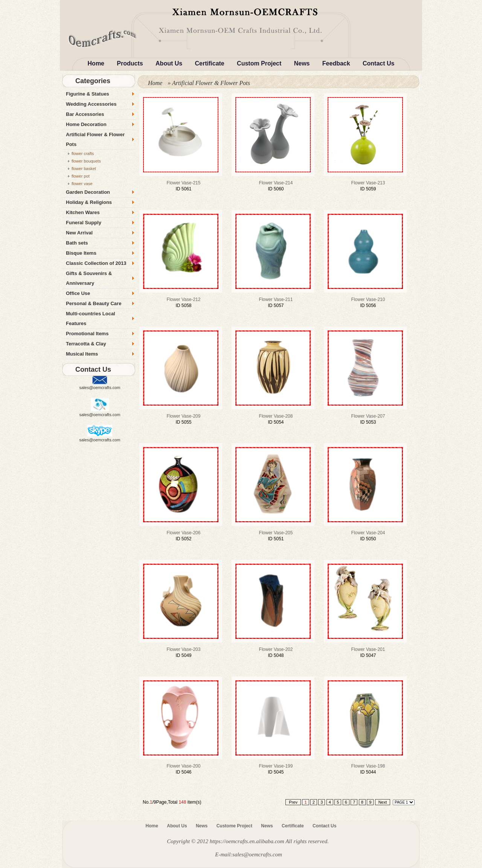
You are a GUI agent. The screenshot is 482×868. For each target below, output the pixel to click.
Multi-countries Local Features (91, 318)
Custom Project (259, 63)
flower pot (81, 176)
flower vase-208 (276, 416)
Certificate (210, 63)
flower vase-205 (276, 533)
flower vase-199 (276, 766)
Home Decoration (86, 124)
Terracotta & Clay (86, 344)
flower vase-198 (368, 766)
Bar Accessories (85, 114)
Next (383, 802)
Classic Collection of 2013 (96, 263)
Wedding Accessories (91, 104)
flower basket (84, 169)
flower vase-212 (184, 299)
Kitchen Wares (83, 212)
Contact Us (378, 63)
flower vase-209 (184, 416)
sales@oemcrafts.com (100, 388)
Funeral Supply (84, 223)
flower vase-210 (368, 299)
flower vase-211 (276, 299)
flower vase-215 (184, 183)
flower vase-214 (276, 183)
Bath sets (77, 243)
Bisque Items (81, 253)
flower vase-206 (184, 533)
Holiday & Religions (89, 202)
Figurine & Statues (88, 94)
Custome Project (234, 826)
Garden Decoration (88, 192)
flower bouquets (86, 161)
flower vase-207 (368, 416)
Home (96, 63)
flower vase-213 (368, 183)
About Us (169, 63)
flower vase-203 (184, 649)
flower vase (82, 184)
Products (130, 63)
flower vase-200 (184, 766)
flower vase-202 (276, 649)
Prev (293, 802)
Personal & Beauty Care (94, 303)
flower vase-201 (368, 649)
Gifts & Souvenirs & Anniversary (89, 278)
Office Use (78, 293)
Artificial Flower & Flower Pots (95, 139)
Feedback (336, 63)
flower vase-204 (368, 533)
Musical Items (82, 354)
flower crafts (83, 154)
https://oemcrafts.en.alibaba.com (247, 841)
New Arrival (79, 233)
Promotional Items (87, 334)
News (302, 63)
